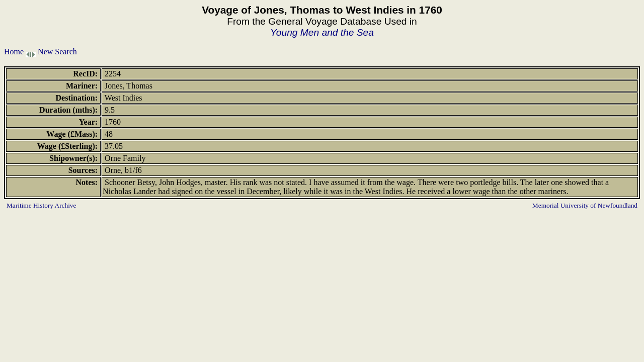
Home (14, 52)
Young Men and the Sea (322, 32)
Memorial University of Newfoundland (585, 205)
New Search (57, 52)
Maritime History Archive (41, 205)
